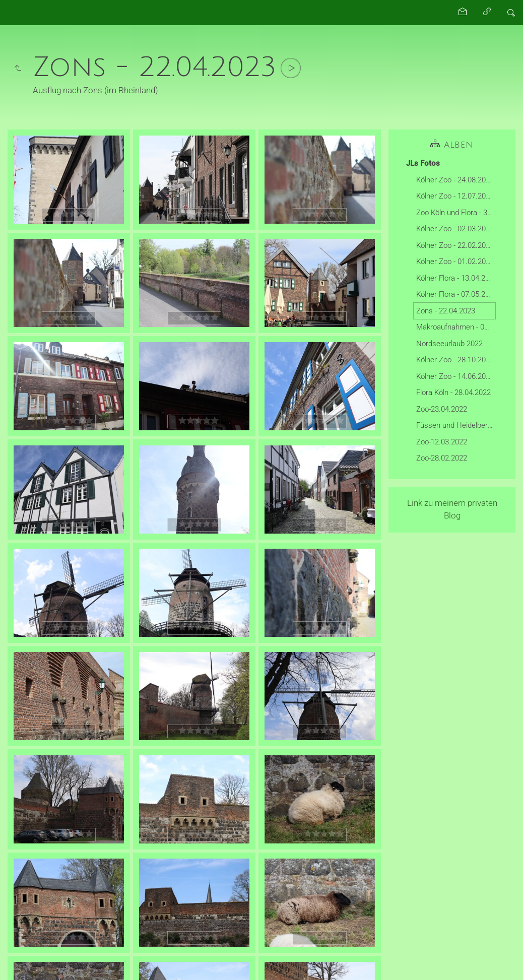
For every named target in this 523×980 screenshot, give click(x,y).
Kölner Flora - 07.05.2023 (456, 294)
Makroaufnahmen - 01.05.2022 (456, 327)
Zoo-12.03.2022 (442, 442)
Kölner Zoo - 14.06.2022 (455, 376)
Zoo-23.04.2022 (442, 409)
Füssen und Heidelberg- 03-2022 (456, 425)
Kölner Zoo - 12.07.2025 (455, 196)
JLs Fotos (423, 163)
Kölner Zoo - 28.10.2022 (455, 360)
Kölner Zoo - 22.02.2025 (455, 245)
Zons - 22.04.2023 (446, 311)
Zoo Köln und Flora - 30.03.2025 (456, 213)
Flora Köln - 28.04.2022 (453, 393)
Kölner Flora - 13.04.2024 (456, 278)
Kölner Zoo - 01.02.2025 (455, 262)
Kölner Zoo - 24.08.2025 (455, 180)
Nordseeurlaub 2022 (449, 344)
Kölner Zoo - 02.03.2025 (455, 229)
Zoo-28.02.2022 (442, 458)
